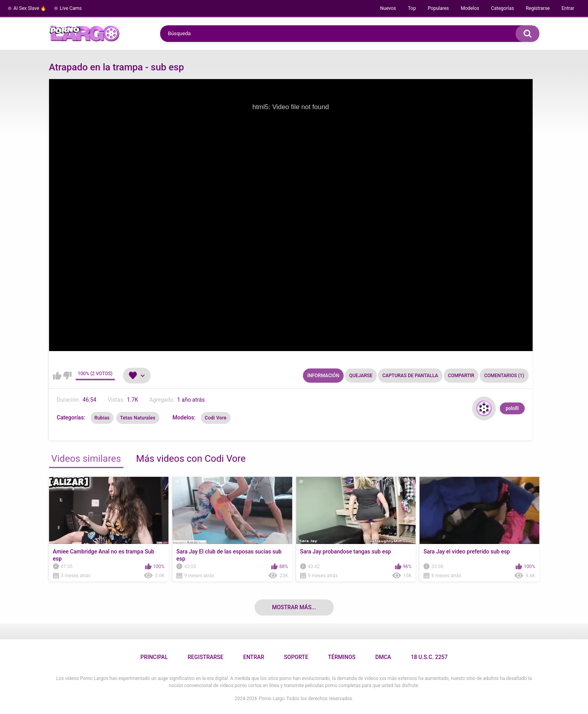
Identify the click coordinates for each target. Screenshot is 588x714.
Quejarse (361, 376)
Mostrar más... (294, 607)
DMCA (383, 657)
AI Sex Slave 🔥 (30, 8)
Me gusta (57, 376)
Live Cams (71, 8)
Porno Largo (272, 699)
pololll (512, 408)
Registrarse (538, 8)
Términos (342, 657)
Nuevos (388, 8)
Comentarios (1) (504, 376)
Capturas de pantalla (410, 376)
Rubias (102, 418)
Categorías (503, 8)
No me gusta (67, 376)
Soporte (296, 657)
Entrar (568, 8)
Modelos (470, 8)
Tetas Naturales (138, 418)
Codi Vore (216, 418)
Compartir (461, 376)
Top (412, 8)
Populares (439, 8)
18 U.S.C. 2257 (429, 657)
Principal (154, 657)
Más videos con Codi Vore (191, 459)
